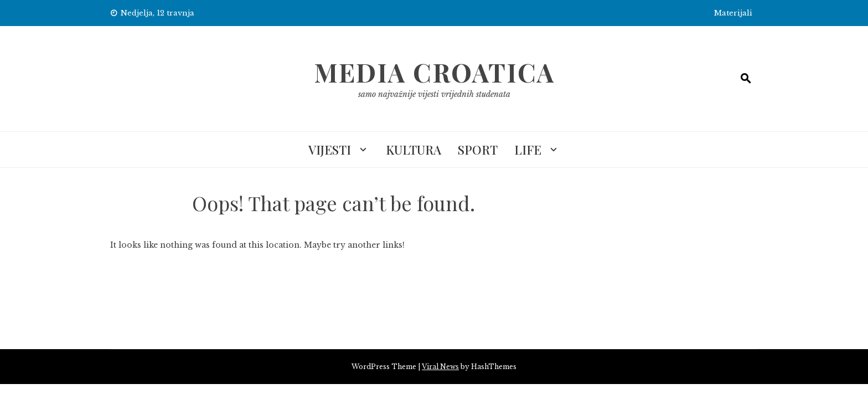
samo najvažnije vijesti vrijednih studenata (434, 94)
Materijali (733, 13)
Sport (478, 150)
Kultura (414, 150)
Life (528, 150)
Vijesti (330, 150)
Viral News (440, 367)
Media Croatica (434, 72)
